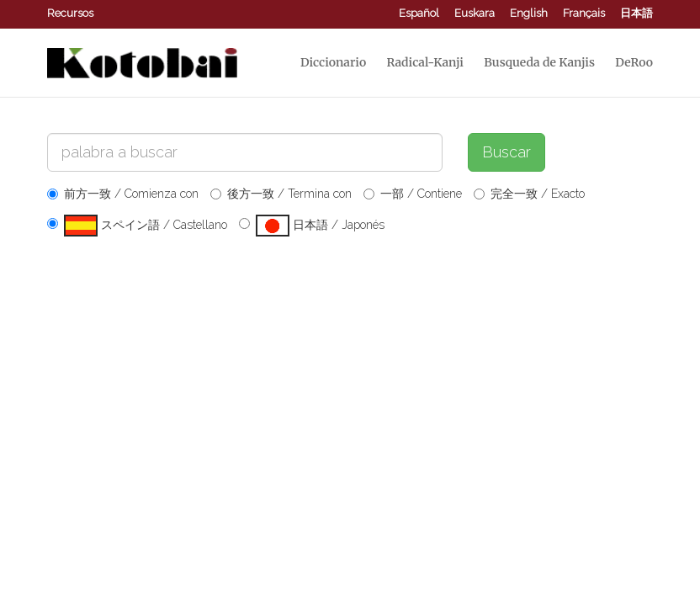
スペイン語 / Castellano (137, 226)
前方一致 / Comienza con (123, 194)
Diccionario (333, 62)
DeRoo (634, 62)
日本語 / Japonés (312, 226)
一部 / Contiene (413, 194)
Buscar (506, 152)
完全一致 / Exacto (529, 194)
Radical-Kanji (425, 62)
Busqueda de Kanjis (539, 62)
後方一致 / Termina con (281, 194)
